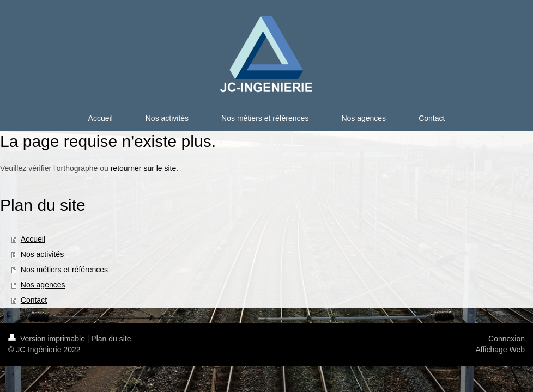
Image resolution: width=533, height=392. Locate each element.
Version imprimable (48, 339)
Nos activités (42, 254)
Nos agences (43, 285)
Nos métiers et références (64, 269)
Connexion (507, 339)
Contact (34, 300)
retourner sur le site (144, 168)
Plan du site (111, 339)
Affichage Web (500, 350)
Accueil (33, 239)
